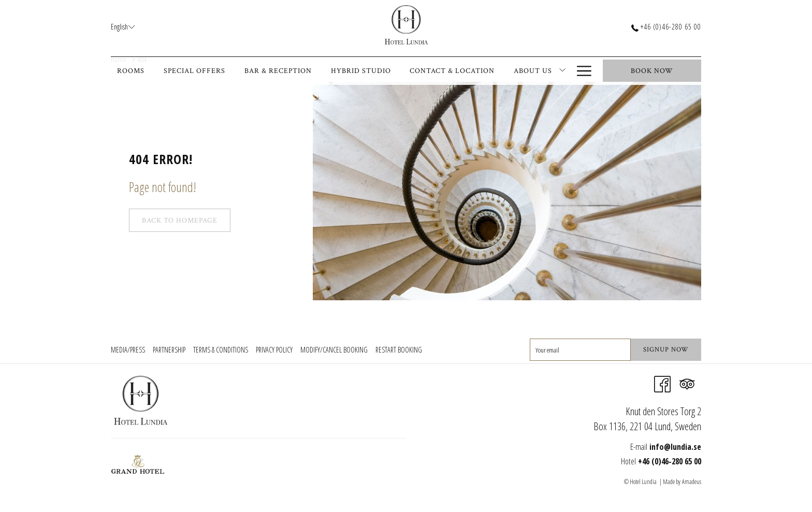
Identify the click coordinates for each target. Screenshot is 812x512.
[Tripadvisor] (687, 383)
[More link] (584, 71)
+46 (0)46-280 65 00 (666, 27)
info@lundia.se (675, 447)
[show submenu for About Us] (562, 71)
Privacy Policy (274, 350)
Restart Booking (399, 350)
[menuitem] (134, 71)
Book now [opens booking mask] (652, 71)
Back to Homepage (180, 221)
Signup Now (666, 350)
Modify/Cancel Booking (334, 350)
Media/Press (128, 350)
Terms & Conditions (221, 350)
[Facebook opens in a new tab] (662, 383)
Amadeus (692, 482)
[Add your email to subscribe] (580, 350)
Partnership (169, 350)
